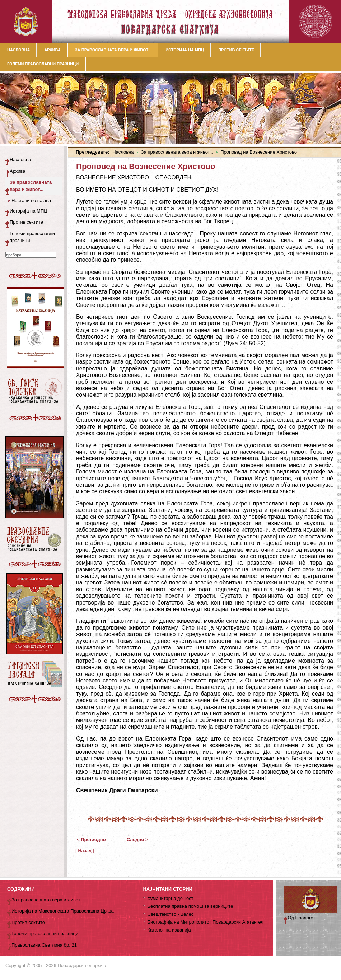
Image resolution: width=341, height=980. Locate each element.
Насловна (123, 152)
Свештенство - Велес (170, 914)
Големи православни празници (32, 237)
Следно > (137, 839)
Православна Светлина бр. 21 (44, 945)
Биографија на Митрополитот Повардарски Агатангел (205, 922)
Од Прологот (302, 918)
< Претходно (91, 839)
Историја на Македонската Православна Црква (63, 911)
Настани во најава (31, 200)
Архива (18, 171)
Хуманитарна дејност (170, 898)
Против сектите (26, 222)
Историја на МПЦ (29, 211)
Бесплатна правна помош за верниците (190, 906)
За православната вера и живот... (177, 152)
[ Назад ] (85, 851)
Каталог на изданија (169, 930)
